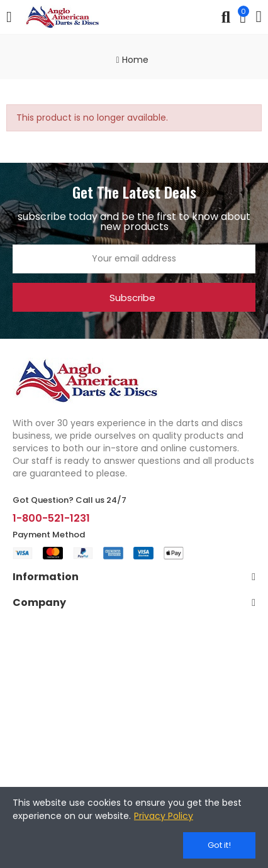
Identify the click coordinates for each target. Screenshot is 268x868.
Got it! (219, 845)
